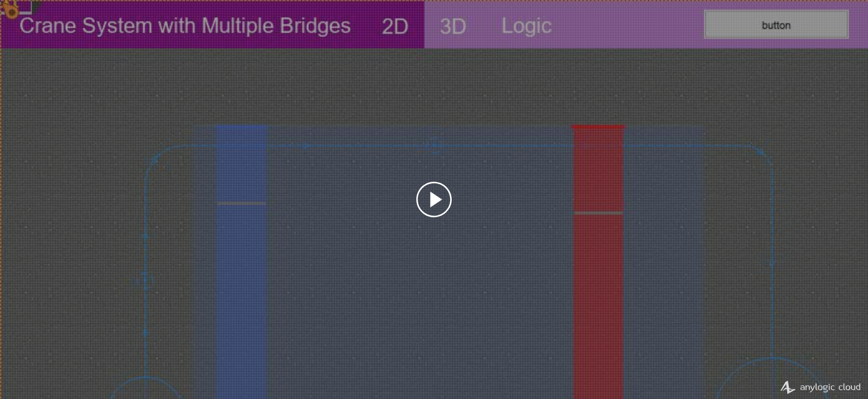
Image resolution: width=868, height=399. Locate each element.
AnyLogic (817, 387)
